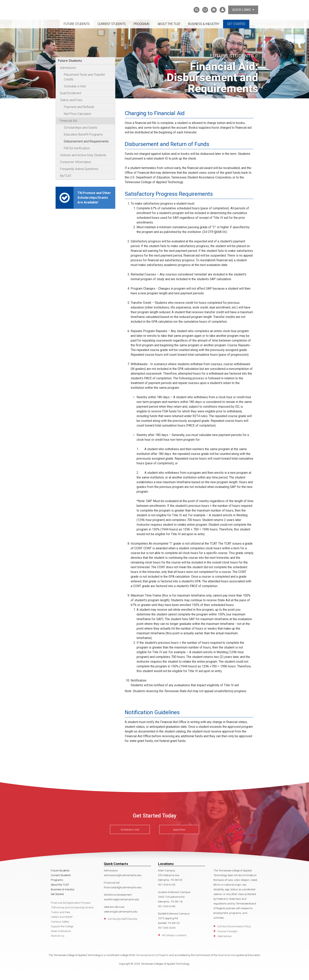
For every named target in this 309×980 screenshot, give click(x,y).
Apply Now (179, 829)
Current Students (112, 24)
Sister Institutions (61, 931)
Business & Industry (204, 24)
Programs (142, 24)
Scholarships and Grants (81, 128)
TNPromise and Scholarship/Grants (72, 907)
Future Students (77, 24)
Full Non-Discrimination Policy (234, 926)
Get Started (236, 24)
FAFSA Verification (77, 148)
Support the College (62, 926)
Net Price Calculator (78, 114)
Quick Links (243, 10)
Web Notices (225, 936)
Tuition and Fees (71, 100)
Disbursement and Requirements (86, 141)
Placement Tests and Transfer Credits (84, 77)
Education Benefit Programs (83, 134)
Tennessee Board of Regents (152, 955)
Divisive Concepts (227, 931)
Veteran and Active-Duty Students (83, 155)
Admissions (68, 68)
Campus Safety (60, 922)
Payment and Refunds (79, 107)
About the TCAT (169, 24)
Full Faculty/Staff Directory (123, 919)
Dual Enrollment (71, 93)
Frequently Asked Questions (79, 169)
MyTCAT (66, 176)
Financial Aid (68, 121)
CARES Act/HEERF (62, 917)
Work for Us (58, 936)
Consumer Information (75, 162)
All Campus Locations (174, 935)
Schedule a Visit (75, 86)
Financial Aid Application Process (71, 903)
